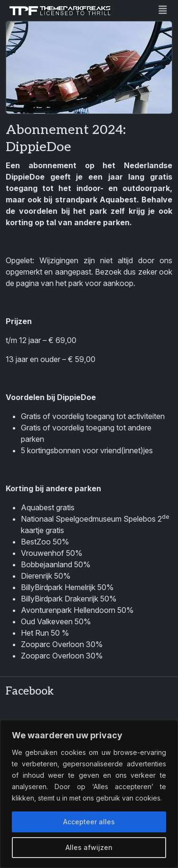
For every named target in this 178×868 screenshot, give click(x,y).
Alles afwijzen (89, 847)
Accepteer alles (89, 822)
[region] (89, 794)
